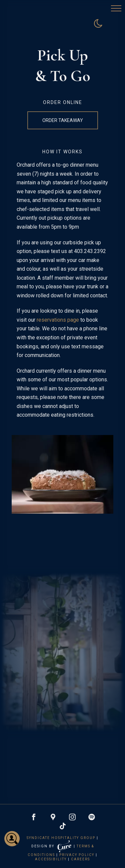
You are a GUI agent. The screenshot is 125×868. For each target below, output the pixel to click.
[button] (116, 9)
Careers (80, 859)
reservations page (58, 320)
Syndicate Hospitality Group (61, 838)
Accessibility (51, 859)
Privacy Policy (77, 855)
